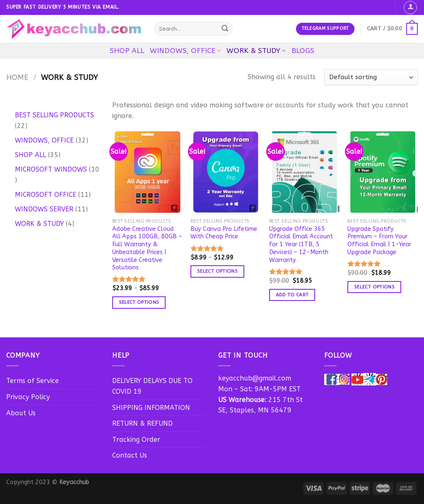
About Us (21, 413)
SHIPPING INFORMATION (151, 408)
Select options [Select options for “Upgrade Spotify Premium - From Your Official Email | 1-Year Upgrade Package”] (374, 287)
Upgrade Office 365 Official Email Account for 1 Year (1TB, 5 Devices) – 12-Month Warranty (301, 245)
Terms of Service (33, 381)
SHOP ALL (127, 51)
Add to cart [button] (292, 295)
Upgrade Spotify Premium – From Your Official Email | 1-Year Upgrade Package (379, 241)
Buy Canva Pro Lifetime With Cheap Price (224, 233)
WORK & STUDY (256, 51)
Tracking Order (136, 440)
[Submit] (225, 29)
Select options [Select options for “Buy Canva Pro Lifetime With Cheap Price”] (217, 271)
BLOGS (303, 51)
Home (17, 78)
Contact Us (130, 455)
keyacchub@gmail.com (255, 378)
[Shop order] (371, 77)
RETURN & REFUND (142, 423)
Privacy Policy (28, 397)
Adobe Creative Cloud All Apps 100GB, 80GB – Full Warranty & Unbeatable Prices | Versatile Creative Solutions (147, 248)
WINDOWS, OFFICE (185, 51)
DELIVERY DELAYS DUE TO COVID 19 (152, 386)
